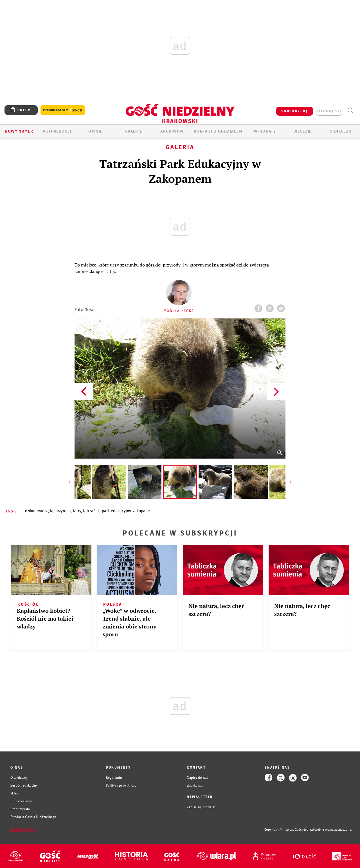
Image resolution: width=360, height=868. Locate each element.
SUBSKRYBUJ (294, 111)
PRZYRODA (63, 511)
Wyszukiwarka (350, 111)
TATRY (77, 511)
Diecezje (302, 131)
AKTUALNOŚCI (57, 131)
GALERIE (134, 131)
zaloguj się (329, 111)
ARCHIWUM (172, 131)
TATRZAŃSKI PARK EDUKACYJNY (107, 511)
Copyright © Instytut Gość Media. (288, 830)
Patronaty (264, 131)
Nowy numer (19, 131)
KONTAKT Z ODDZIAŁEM (218, 131)
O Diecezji (341, 131)
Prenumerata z (63, 110)
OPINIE (95, 131)
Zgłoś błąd (23, 830)
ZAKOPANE (141, 511)
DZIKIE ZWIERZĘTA (39, 511)
